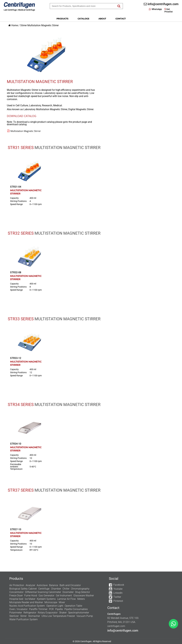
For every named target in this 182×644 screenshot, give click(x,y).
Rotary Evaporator (48, 613)
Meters (81, 599)
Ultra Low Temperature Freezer (58, 616)
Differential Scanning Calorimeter (43, 592)
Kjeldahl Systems (46, 599)
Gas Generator (46, 596)
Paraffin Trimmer (38, 609)
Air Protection (17, 585)
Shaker (63, 613)
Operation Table (73, 606)
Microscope (51, 602)
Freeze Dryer (16, 596)
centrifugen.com (116, 626)
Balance (54, 585)
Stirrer (23, 25)
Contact (121, 19)
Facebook (119, 585)
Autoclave (42, 585)
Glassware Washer (84, 596)
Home (15, 25)
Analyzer (30, 585)
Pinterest (118, 601)
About (102, 19)
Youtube (118, 589)
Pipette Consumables (76, 609)
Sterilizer (14, 616)
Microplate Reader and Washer (26, 602)
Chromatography (80, 589)
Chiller (66, 589)
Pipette (59, 609)
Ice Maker (30, 599)
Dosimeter (68, 592)
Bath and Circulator (70, 585)
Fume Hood (31, 596)
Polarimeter (16, 613)
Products (62, 19)
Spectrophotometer (79, 613)
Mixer (62, 602)
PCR (51, 609)
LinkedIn (118, 593)
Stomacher (34, 616)
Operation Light (55, 606)
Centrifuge (44, 589)
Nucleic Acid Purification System (27, 606)
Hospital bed (16, 599)
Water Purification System (23, 619)
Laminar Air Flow (66, 599)
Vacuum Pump (85, 616)
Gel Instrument (64, 596)
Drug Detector (83, 592)
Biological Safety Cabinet (23, 589)
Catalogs (83, 19)
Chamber (56, 589)
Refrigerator (30, 613)
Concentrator (16, 592)
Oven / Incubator (18, 609)
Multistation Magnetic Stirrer (43, 25)
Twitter (117, 597)
